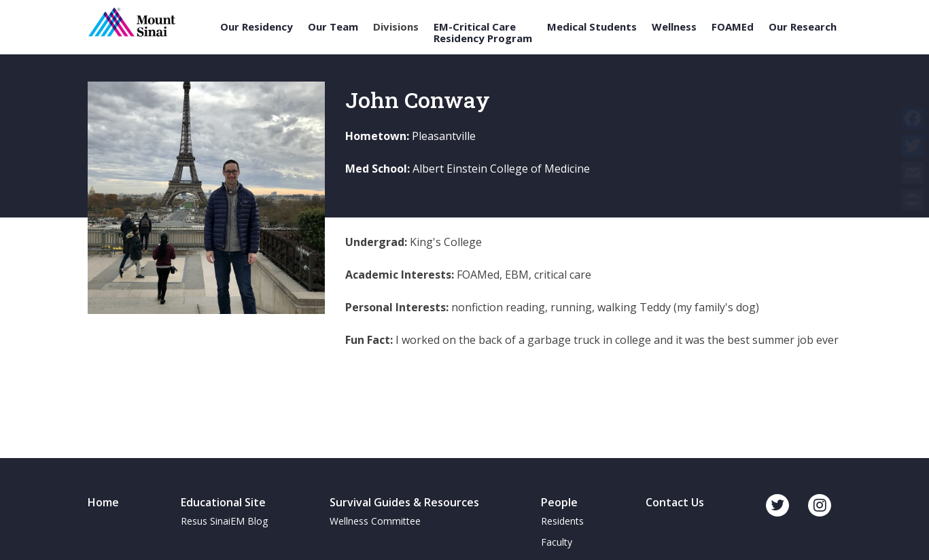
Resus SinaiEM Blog (224, 521)
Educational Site (223, 502)
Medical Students (592, 27)
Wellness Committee (375, 521)
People (559, 502)
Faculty (557, 542)
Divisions (396, 27)
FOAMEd (733, 27)
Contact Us (675, 502)
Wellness (674, 27)
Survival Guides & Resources (404, 502)
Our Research (803, 27)
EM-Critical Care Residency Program (483, 32)
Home (103, 502)
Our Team (333, 27)
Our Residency (257, 27)
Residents (562, 521)
